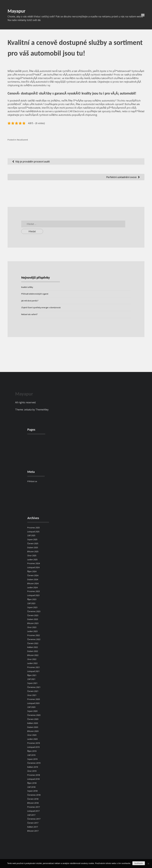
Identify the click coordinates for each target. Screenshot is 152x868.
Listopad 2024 (33, 567)
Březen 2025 (33, 551)
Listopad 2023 (33, 595)
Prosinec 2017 (34, 807)
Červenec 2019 (34, 763)
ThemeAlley (42, 410)
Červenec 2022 (34, 639)
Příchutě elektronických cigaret (35, 294)
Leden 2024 (32, 587)
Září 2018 (31, 787)
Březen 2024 (33, 583)
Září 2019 (31, 755)
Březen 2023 (33, 623)
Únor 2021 (32, 695)
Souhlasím (139, 863)
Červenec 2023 (34, 611)
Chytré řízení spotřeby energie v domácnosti (41, 307)
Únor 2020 (32, 735)
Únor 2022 (32, 659)
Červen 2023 (33, 615)
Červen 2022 (33, 643)
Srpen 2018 (32, 791)
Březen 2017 (33, 831)
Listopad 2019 (33, 747)
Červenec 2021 (34, 687)
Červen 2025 (33, 543)
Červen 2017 (33, 823)
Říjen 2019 (32, 751)
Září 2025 (31, 535)
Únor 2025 (32, 555)
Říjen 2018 (32, 783)
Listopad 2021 (33, 671)
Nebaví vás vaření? (29, 314)
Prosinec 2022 (34, 635)
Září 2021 (31, 679)
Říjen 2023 (32, 599)
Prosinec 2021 (34, 667)
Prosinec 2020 (34, 699)
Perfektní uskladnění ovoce (121, 177)
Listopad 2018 (33, 779)
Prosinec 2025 (34, 528)
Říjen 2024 (32, 571)
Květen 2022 (33, 647)
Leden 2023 (32, 631)
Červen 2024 (33, 575)
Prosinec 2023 (34, 591)
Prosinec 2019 (34, 743)
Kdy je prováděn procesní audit (33, 162)
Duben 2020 (33, 727)
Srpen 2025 (32, 539)
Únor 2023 (32, 627)
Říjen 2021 (32, 675)
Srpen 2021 (32, 683)
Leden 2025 (32, 559)
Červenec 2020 (34, 715)
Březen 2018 (33, 803)
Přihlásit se (32, 481)
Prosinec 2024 (34, 563)
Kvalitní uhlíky (27, 287)
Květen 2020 (33, 723)
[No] (148, 864)
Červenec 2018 (34, 795)
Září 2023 (31, 603)
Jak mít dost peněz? (30, 301)
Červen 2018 (33, 799)
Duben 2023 (33, 619)
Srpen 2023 (32, 607)
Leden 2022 (32, 663)
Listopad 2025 (33, 532)
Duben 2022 (33, 651)
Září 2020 (31, 707)
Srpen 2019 (32, 759)
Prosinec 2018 (34, 775)
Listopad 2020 (33, 703)
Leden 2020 (32, 739)
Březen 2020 (33, 731)
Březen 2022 (33, 655)
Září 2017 (31, 815)
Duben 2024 (33, 579)
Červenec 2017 (34, 819)
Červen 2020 (33, 719)
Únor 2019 (32, 771)
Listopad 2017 (33, 811)
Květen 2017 (33, 827)
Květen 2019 (33, 767)
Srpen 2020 (32, 711)
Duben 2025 (33, 547)
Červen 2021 (33, 691)
